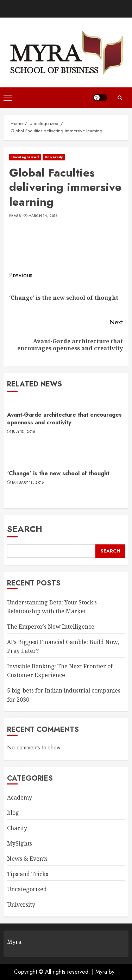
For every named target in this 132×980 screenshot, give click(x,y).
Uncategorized (25, 157)
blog (13, 813)
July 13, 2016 (24, 432)
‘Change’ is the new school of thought (58, 473)
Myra (101, 972)
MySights (20, 843)
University (54, 157)
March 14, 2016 (43, 216)
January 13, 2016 (28, 483)
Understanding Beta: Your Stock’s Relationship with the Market (52, 607)
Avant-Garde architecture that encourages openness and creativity (64, 419)
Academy (20, 797)
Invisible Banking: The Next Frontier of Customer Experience (60, 671)
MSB (17, 216)
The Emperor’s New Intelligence (51, 627)
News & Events (27, 859)
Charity (17, 828)
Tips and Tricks (28, 874)
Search (25, 529)
